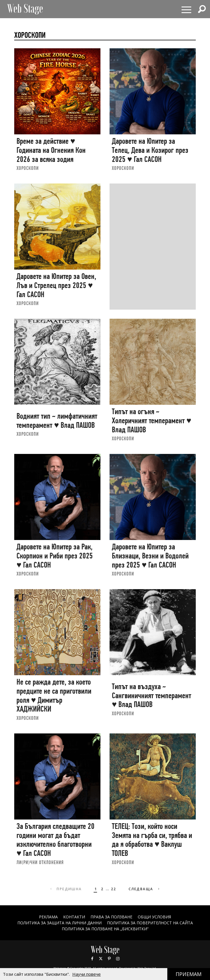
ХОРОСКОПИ (28, 168)
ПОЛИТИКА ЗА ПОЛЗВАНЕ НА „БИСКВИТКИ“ (105, 929)
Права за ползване (111, 917)
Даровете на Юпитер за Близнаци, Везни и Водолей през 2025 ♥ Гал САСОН (150, 556)
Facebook (92, 959)
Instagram (118, 959)
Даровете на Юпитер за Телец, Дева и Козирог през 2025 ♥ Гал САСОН (150, 150)
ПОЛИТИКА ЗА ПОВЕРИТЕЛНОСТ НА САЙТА (150, 923)
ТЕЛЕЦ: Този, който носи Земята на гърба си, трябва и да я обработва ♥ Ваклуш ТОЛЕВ (152, 840)
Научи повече (87, 974)
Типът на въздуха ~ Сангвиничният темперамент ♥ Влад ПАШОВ (152, 695)
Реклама (48, 917)
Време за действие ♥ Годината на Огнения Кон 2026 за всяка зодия (51, 150)
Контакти (74, 917)
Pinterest (109, 959)
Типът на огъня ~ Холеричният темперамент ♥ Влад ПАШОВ (152, 420)
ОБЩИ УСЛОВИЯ (154, 917)
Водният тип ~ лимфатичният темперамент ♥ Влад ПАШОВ (57, 421)
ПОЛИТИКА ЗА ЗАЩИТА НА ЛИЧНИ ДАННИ (59, 923)
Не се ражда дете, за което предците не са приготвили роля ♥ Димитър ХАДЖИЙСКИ (54, 695)
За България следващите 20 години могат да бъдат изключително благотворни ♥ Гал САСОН (55, 840)
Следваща (145, 889)
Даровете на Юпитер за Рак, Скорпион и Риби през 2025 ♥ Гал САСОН (55, 556)
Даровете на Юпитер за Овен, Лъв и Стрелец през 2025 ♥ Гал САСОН (56, 285)
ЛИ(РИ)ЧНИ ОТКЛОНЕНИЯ (40, 862)
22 (114, 889)
